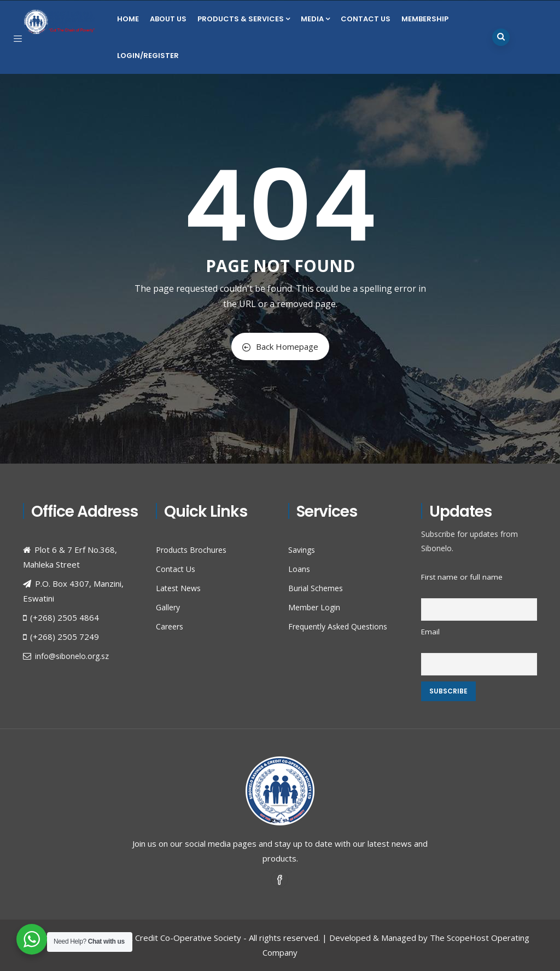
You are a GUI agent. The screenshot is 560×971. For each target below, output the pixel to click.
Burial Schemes (316, 588)
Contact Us (366, 19)
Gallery (168, 607)
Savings (302, 550)
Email (430, 632)
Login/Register (148, 56)
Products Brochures (191, 550)
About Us (168, 19)
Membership (425, 19)
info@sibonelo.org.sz (72, 656)
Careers (170, 626)
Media (315, 19)
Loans (299, 569)
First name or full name (462, 577)
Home (128, 19)
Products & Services (244, 19)
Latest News (178, 588)
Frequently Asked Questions (338, 626)
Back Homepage (280, 346)
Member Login (314, 607)
